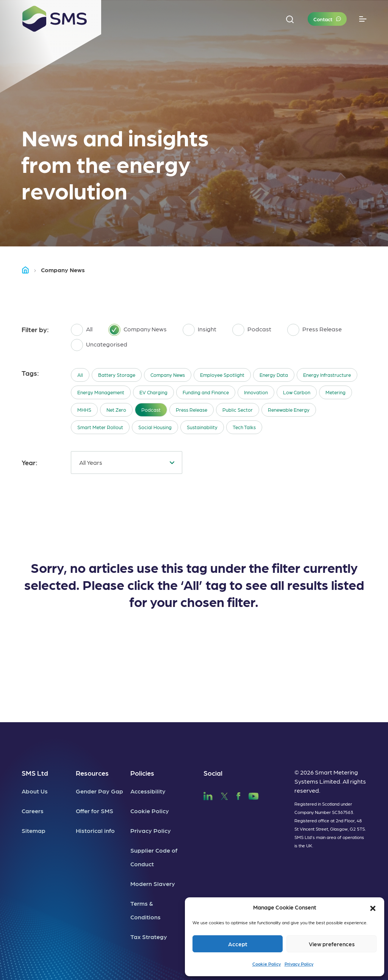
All (80, 375)
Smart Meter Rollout (100, 427)
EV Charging (153, 392)
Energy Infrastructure (327, 375)
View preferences (332, 944)
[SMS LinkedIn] (208, 795)
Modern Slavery (153, 884)
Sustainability (202, 427)
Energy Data (274, 375)
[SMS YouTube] (254, 795)
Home (29, 270)
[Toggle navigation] (363, 19)
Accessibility (148, 791)
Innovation (256, 392)
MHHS (84, 410)
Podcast (151, 410)
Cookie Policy (267, 964)
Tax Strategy (149, 937)
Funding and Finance (206, 392)
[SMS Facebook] (238, 795)
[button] (373, 907)
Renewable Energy (289, 410)
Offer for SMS (95, 811)
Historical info (95, 830)
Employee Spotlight (222, 375)
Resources (92, 773)
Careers (33, 811)
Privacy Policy (299, 964)
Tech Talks (244, 427)
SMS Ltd (35, 773)
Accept (238, 944)
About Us (35, 791)
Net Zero (116, 410)
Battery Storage (117, 375)
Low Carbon (297, 392)
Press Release (192, 410)
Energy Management (101, 392)
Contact (323, 19)
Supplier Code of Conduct (154, 857)
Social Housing (155, 427)
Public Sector (238, 410)
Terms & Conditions (145, 910)
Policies (142, 773)
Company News (168, 375)
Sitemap (34, 830)
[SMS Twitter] (224, 795)
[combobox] (127, 463)
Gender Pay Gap (99, 791)
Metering (336, 392)
